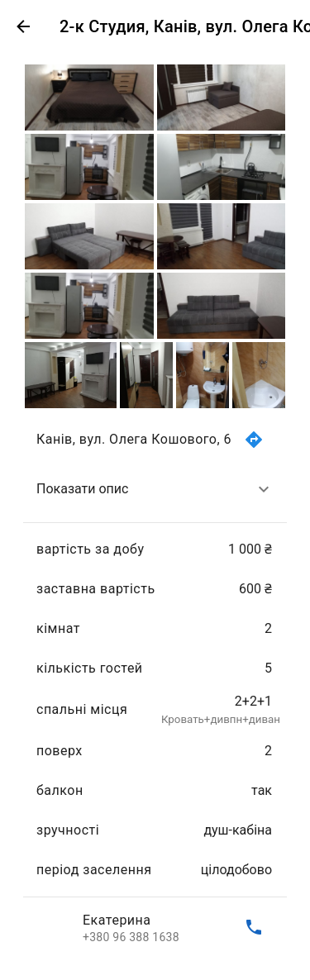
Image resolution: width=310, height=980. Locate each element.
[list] (155, 683)
